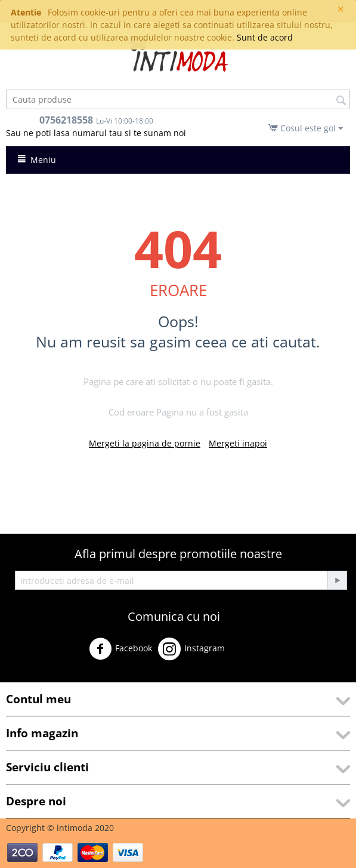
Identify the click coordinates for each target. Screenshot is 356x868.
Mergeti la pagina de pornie (145, 443)
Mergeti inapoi (238, 443)
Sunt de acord (265, 37)
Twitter (249, 653)
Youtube (30, 677)
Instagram (191, 649)
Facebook (120, 649)
